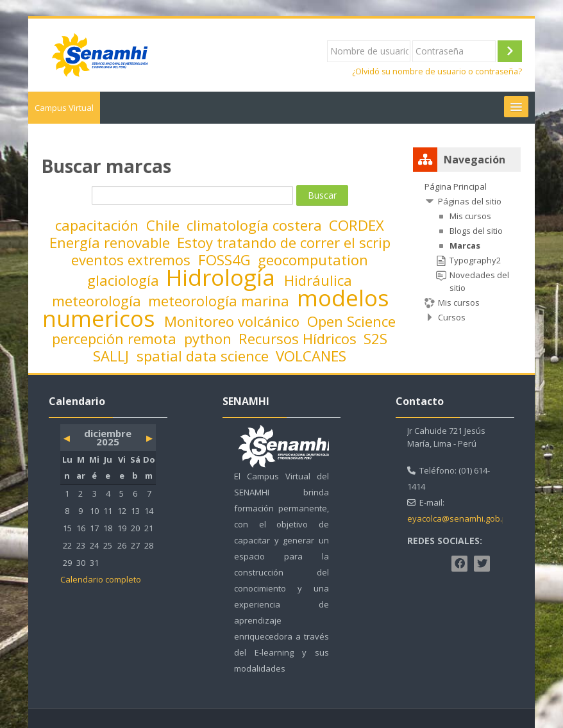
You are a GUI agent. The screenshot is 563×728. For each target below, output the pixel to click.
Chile (165, 225)
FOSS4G (226, 260)
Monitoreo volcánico (234, 321)
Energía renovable (112, 242)
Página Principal (456, 186)
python (210, 338)
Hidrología (223, 277)
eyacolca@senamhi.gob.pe (460, 518)
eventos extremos (133, 260)
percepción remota (116, 338)
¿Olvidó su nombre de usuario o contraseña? (437, 71)
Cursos (452, 317)
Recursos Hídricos (299, 338)
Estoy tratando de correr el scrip (284, 242)
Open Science (351, 321)
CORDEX (357, 225)
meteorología (98, 301)
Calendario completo (101, 579)
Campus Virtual (64, 108)
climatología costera (256, 225)
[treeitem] (467, 252)
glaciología (125, 280)
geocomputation (313, 260)
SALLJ (113, 356)
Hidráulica (318, 280)
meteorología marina (221, 301)
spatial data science (205, 356)
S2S (375, 338)
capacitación (99, 225)
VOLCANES (311, 356)
